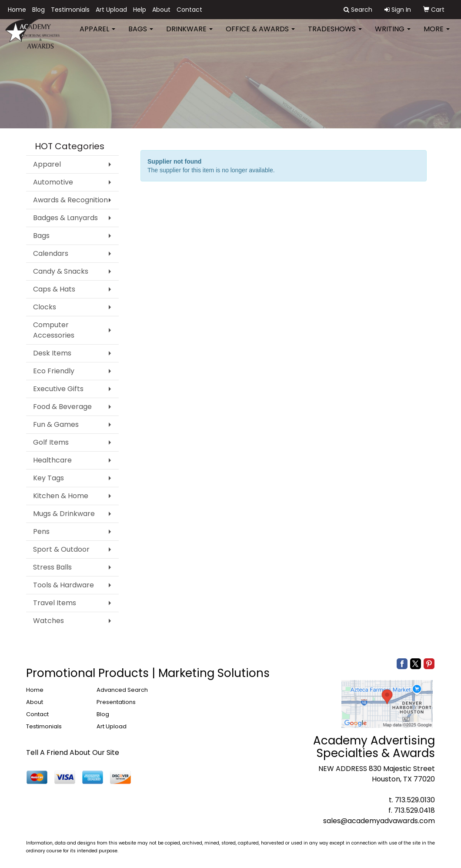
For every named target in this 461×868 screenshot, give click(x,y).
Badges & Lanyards (65, 218)
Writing (393, 35)
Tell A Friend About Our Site (73, 752)
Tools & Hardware (63, 585)
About (161, 10)
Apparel (97, 35)
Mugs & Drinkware (64, 514)
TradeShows (335, 35)
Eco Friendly (54, 371)
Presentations (116, 702)
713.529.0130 (415, 800)
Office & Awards (260, 35)
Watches (48, 621)
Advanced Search (122, 690)
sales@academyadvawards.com (379, 821)
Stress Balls (52, 567)
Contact (189, 10)
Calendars (51, 253)
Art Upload (111, 10)
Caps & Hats (54, 289)
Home (17, 10)
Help (140, 10)
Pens (41, 531)
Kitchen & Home (61, 496)
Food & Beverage (62, 407)
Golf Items (51, 442)
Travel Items (55, 603)
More (437, 35)
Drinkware (189, 35)
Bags (141, 35)
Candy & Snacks (61, 271)
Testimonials (70, 10)
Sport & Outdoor (61, 549)
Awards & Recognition (70, 200)
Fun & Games (56, 424)
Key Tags (48, 478)
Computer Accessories (54, 330)
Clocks (45, 307)
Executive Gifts (58, 389)
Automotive (53, 182)
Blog (38, 10)
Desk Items (52, 353)
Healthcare (52, 460)
